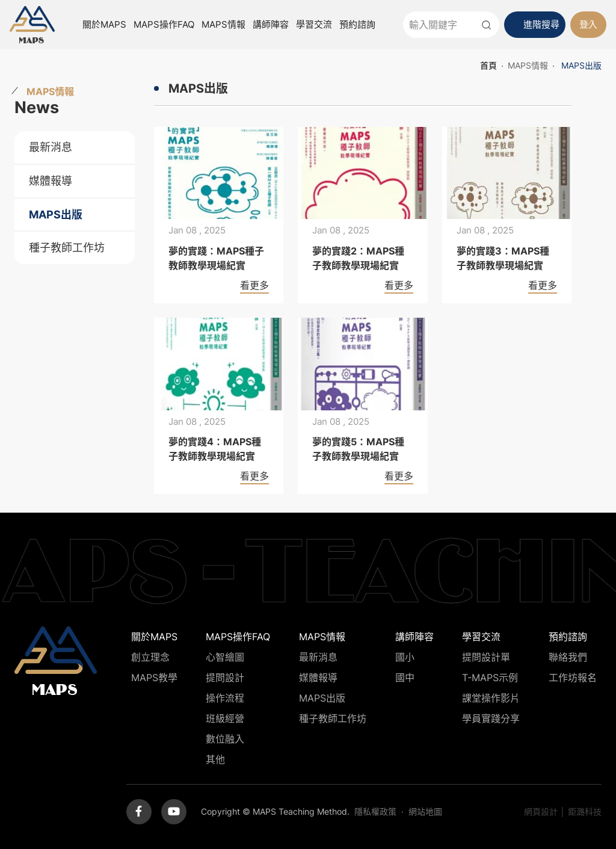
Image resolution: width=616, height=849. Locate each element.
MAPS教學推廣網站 (32, 25)
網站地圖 (425, 811)
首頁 (488, 65)
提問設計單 (486, 657)
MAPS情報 (223, 24)
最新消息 (51, 147)
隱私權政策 (375, 811)
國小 (405, 657)
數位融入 (225, 739)
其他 (215, 759)
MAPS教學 (154, 678)
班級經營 (225, 718)
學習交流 (314, 24)
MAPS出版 (56, 215)
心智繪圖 (225, 657)
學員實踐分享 (491, 718)
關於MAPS (104, 24)
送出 (486, 25)
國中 (405, 678)
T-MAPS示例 (490, 678)
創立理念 (150, 657)
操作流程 (225, 698)
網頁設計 (541, 811)
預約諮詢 (357, 24)
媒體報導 (51, 181)
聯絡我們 (568, 657)
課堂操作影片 (491, 698)
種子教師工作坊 (67, 248)
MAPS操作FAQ (164, 24)
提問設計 (225, 678)
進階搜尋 (541, 24)
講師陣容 (271, 24)
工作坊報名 (573, 678)
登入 (588, 24)
